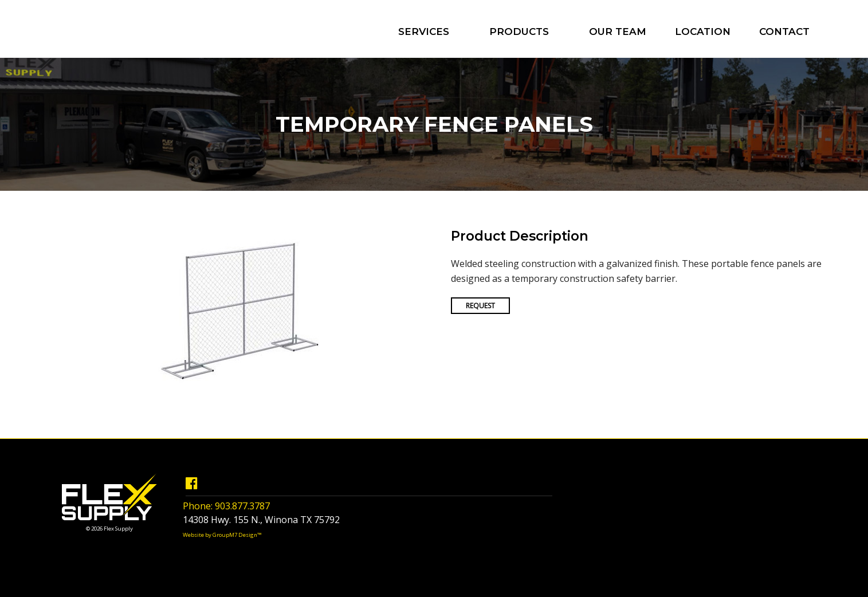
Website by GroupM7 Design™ (222, 535)
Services (424, 32)
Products (519, 32)
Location (703, 32)
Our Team (618, 32)
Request (480, 306)
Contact (784, 32)
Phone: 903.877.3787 (226, 506)
